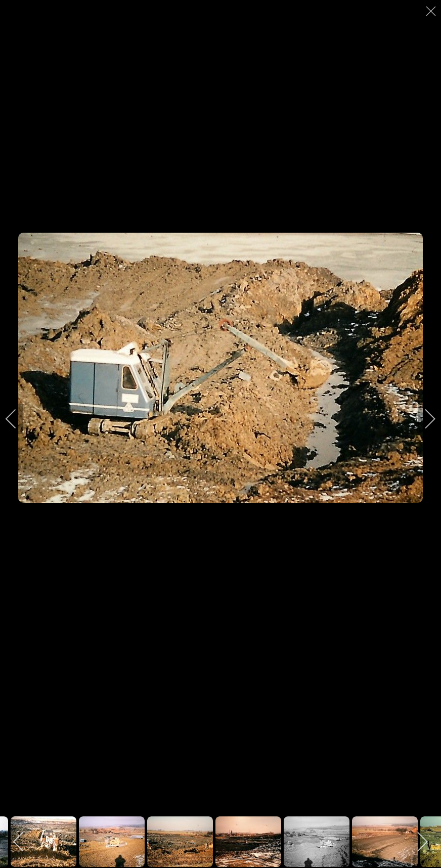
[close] (432, 11)
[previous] (18, 419)
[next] (423, 419)
